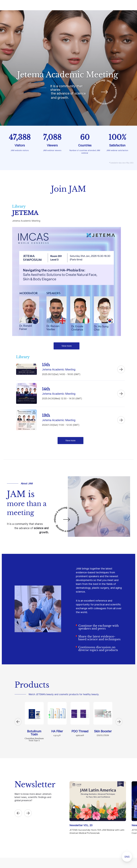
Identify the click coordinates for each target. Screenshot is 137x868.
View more (67, 346)
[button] (18, 722)
